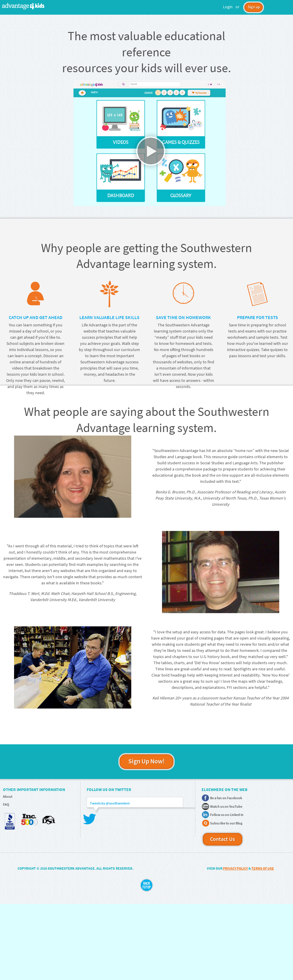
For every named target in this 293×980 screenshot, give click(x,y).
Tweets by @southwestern (110, 803)
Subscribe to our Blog (226, 823)
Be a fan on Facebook (226, 798)
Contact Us (223, 839)
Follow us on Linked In (227, 815)
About (8, 796)
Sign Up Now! (146, 761)
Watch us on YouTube (226, 806)
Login (228, 7)
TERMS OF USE (263, 868)
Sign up (254, 7)
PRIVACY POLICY (235, 868)
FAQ (6, 804)
